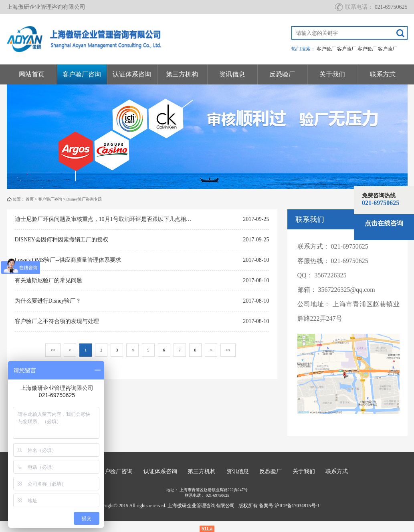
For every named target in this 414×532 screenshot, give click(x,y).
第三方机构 (182, 74)
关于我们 (332, 74)
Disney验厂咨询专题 (84, 199)
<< (53, 350)
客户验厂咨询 (82, 74)
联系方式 (383, 74)
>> (228, 350)
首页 (30, 199)
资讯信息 (232, 74)
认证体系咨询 (132, 74)
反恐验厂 (282, 74)
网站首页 (32, 74)
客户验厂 (326, 49)
